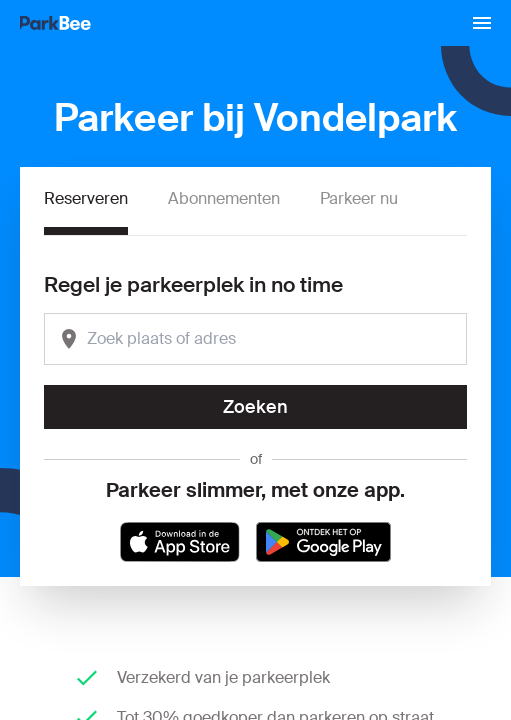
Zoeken (255, 407)
